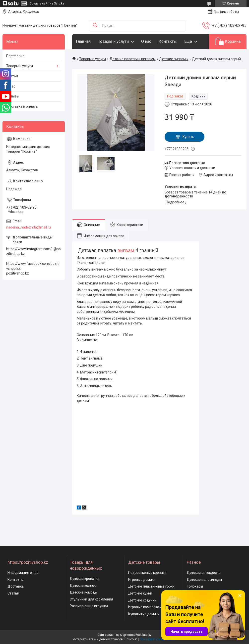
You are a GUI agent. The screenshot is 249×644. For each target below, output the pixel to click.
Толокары (195, 586)
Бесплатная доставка (187, 163)
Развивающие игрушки (89, 606)
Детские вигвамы (174, 59)
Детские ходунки (142, 600)
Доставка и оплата (22, 106)
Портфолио (15, 56)
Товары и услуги (113, 41)
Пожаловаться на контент (158, 639)
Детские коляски (84, 586)
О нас (146, 41)
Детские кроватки (85, 579)
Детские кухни (140, 593)
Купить (188, 137)
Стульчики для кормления (91, 599)
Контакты (168, 41)
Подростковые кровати (147, 573)
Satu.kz (147, 635)
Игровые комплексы (145, 607)
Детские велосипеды (204, 580)
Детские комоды (84, 592)
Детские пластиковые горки (151, 586)
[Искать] (95, 25)
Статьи (12, 76)
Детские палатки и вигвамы (133, 59)
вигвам (126, 251)
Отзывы (13, 96)
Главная (83, 41)
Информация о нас (23, 573)
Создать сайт (39, 3)
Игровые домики (142, 580)
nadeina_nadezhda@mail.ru (29, 227)
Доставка (16, 586)
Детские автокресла (204, 573)
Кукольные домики (144, 614)
